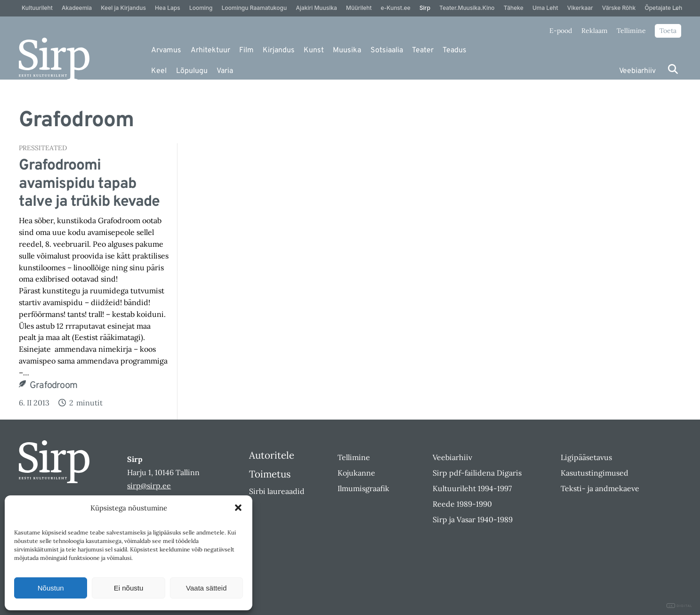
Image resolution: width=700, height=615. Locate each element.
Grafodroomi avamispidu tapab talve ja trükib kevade (89, 184)
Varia (225, 71)
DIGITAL (680, 606)
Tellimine (631, 31)
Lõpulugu (192, 71)
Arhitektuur (210, 50)
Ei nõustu (129, 588)
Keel (159, 71)
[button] (238, 508)
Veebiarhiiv (637, 71)
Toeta (668, 31)
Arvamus (166, 50)
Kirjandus (279, 50)
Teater (423, 50)
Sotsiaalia (387, 50)
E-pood (561, 31)
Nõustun (51, 588)
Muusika (347, 50)
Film (246, 50)
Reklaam (595, 31)
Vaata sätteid (206, 588)
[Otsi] (673, 69)
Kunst (314, 50)
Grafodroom (53, 386)
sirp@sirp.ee (149, 486)
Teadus (455, 50)
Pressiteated (43, 148)
